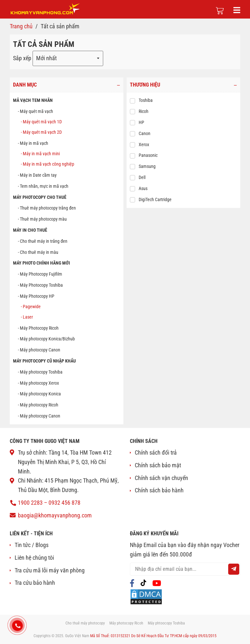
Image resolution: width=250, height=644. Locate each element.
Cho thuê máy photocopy (85, 623)
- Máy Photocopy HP (36, 296)
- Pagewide (31, 307)
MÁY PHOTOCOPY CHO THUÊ (40, 197)
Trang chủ (21, 26)
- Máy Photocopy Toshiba (40, 285)
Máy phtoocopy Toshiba (166, 623)
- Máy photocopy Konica (39, 394)
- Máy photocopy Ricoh (38, 405)
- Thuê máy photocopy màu (42, 219)
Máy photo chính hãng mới (42, 263)
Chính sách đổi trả (156, 452)
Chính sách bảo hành (159, 490)
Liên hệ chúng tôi (34, 558)
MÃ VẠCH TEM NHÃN (33, 101)
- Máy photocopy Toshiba (40, 372)
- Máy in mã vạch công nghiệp (48, 164)
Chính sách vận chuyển (161, 478)
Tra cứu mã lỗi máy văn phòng (50, 570)
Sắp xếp (22, 58)
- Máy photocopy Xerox (38, 383)
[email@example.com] (185, 569)
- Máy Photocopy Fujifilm (40, 274)
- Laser (27, 317)
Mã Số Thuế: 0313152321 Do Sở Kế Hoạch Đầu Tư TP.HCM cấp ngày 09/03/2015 (153, 636)
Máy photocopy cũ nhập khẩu (44, 361)
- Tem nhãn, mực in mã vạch (43, 186)
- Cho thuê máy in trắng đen (43, 241)
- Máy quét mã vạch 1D (41, 122)
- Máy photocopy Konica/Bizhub (46, 339)
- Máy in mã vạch (33, 143)
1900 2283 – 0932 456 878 (49, 503)
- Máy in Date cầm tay (37, 175)
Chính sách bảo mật (158, 465)
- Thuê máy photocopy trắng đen (47, 208)
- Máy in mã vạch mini (40, 154)
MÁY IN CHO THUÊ (30, 230)
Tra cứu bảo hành (35, 583)
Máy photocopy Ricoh (126, 623)
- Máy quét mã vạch (35, 111)
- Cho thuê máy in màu (38, 252)
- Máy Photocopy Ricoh (38, 328)
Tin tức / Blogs (32, 545)
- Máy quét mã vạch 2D (41, 132)
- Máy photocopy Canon (39, 350)
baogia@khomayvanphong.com (55, 515)
